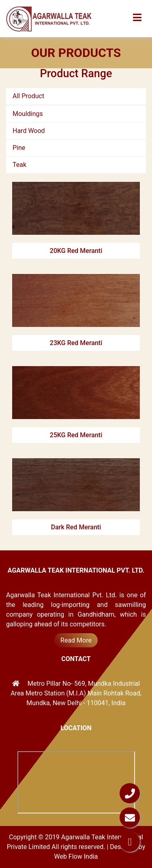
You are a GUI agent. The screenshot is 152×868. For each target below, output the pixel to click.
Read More (76, 640)
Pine (19, 148)
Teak (19, 165)
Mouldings (28, 114)
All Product (28, 96)
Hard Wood (29, 131)
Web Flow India (76, 856)
